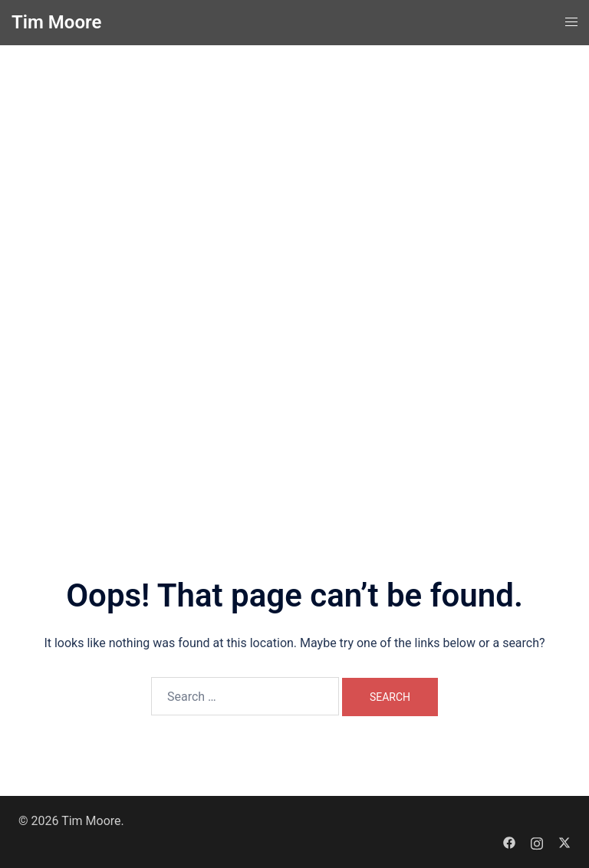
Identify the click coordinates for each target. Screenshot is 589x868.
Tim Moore (56, 22)
